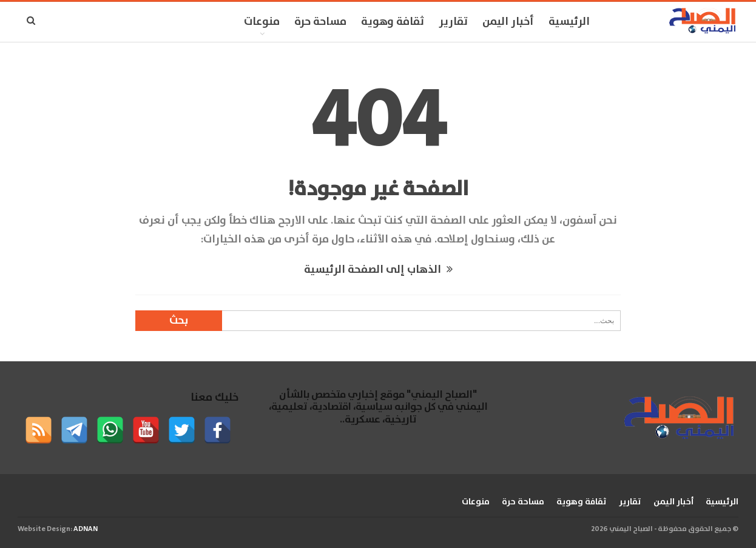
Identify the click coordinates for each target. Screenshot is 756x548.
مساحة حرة (320, 22)
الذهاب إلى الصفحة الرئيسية (378, 270)
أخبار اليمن (508, 22)
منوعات (262, 22)
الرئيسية (569, 22)
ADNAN (86, 529)
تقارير (453, 22)
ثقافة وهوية (393, 22)
